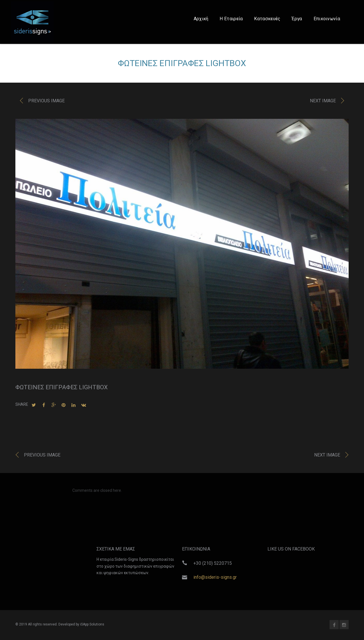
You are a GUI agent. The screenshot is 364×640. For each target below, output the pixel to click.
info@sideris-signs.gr (215, 577)
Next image (323, 102)
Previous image (46, 102)
